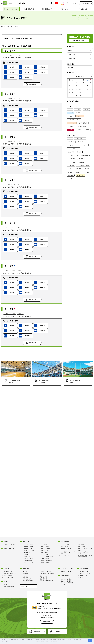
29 (76, 96)
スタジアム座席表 (28, 547)
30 (80, 96)
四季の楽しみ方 (8, 572)
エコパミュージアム (29, 551)
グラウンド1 (72, 159)
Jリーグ (70, 113)
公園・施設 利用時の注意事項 (47, 574)
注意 (71, 130)
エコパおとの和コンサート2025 (85, 553)
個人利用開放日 (83, 123)
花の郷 (87, 169)
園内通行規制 (80, 175)
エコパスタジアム (80, 139)
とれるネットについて (46, 572)
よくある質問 (84, 568)
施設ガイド (26, 541)
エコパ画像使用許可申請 (46, 581)
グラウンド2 (82, 159)
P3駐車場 (87, 172)
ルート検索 (58, 631)
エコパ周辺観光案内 (9, 587)
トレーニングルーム (74, 149)
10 (84, 86)
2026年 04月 (72, 50)
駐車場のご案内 (33, 84)
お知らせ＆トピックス (9, 545)
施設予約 (25, 572)
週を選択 (71, 67)
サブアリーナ (84, 145)
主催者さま (26, 568)
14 (73, 89)
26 (91, 92)
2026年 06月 (72, 59)
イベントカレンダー (9, 549)
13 (69, 89)
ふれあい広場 (78, 169)
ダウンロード (26, 586)
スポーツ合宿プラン (28, 579)
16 (80, 89)
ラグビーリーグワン (82, 113)
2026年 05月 (72, 54)
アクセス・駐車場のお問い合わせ (67, 584)
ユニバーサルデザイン (47, 562)
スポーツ (78, 110)
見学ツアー (71, 126)
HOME (6, 541)
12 (91, 86)
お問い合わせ (85, 3)
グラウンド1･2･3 (28, 562)
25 (87, 92)
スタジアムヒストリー (30, 549)
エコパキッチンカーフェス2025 (85, 549)
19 (91, 89)
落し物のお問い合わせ (67, 581)
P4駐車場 (71, 175)
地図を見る (37, 631)
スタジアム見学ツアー (66, 549)
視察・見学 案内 (44, 577)
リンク (81, 578)
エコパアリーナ (72, 145)
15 (76, 89)
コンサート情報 (65, 545)
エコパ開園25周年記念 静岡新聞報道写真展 (85, 556)
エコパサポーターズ (66, 572)
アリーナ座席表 (45, 547)
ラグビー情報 (64, 547)
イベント (71, 116)
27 (69, 96)
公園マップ (7, 568)
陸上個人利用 (27, 556)
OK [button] (90, 641)
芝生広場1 (81, 162)
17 (84, 89)
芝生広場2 (71, 165)
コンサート (80, 116)
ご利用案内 (25, 574)
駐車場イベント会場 (46, 560)
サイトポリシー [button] (6, 642)
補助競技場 (71, 142)
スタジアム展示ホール (83, 165)
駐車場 (70, 172)
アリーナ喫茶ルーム (46, 553)
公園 (70, 169)
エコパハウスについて (67, 568)
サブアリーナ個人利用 (47, 556)
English (75, 3)
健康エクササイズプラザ (75, 152)
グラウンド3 (72, 162)
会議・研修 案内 (44, 579)
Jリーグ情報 (81, 545)
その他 (70, 179)
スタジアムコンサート (74, 120)
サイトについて (84, 572)
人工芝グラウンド (73, 155)
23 (80, 92)
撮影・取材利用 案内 (28, 581)
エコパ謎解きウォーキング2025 (68, 553)
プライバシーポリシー (86, 574)
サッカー (86, 110)
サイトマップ (83, 576)
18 (87, 89)
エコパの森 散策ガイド (10, 574)
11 (87, 86)
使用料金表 (25, 577)
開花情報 (79, 130)
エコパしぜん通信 (8, 578)
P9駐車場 (78, 172)
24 (84, 92)
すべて (70, 110)
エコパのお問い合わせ (67, 579)
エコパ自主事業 (82, 126)
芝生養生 (87, 130)
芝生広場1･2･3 (45, 558)
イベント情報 (65, 541)
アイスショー (72, 123)
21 (73, 92)
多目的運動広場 (86, 155)
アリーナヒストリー (46, 549)
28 (73, 96)
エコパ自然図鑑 (8, 576)
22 (76, 92)
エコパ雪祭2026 (65, 555)
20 (69, 92)
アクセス (6, 581)
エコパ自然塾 (81, 547)
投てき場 (80, 142)
